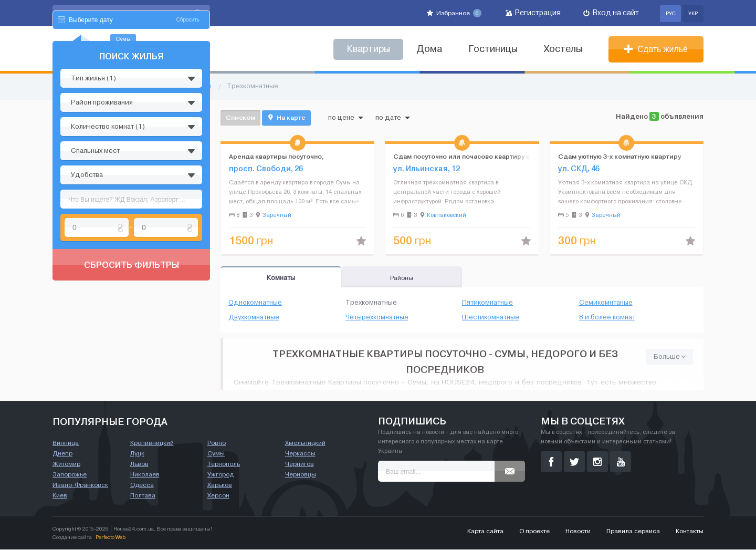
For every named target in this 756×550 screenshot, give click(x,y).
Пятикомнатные (487, 303)
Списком (240, 117)
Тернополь (224, 464)
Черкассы (300, 454)
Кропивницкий (152, 443)
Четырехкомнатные (377, 317)
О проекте (534, 532)
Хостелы (563, 49)
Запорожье (70, 475)
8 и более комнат (607, 317)
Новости (578, 532)
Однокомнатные (255, 303)
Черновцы (301, 475)
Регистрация (533, 13)
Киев (60, 496)
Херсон (218, 496)
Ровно (217, 443)
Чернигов (300, 464)
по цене (346, 118)
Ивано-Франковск (80, 485)
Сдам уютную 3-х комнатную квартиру (619, 156)
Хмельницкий (305, 443)
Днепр (62, 454)
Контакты (690, 532)
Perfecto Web (111, 538)
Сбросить (188, 120)
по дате (393, 118)
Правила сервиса (633, 532)
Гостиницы (493, 49)
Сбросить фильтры (132, 365)
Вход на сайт (611, 13)
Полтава (143, 496)
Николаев (145, 475)
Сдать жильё (656, 49)
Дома (429, 49)
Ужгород (220, 475)
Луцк (137, 454)
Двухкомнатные (254, 317)
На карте (286, 118)
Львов (139, 464)
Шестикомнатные (491, 317)
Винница (66, 443)
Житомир (66, 464)
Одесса (142, 485)
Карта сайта (485, 532)
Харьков (220, 485)
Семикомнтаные (606, 303)
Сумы (216, 454)
